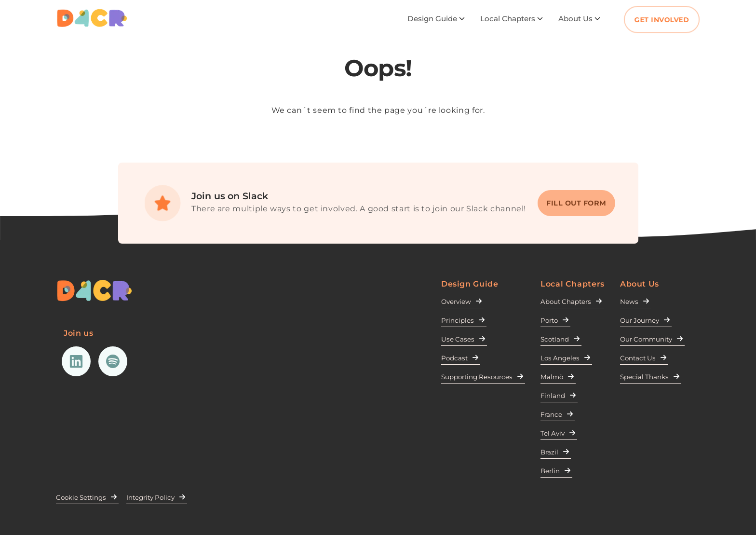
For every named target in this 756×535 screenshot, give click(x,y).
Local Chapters (512, 19)
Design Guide (436, 19)
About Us (579, 19)
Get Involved (662, 20)
